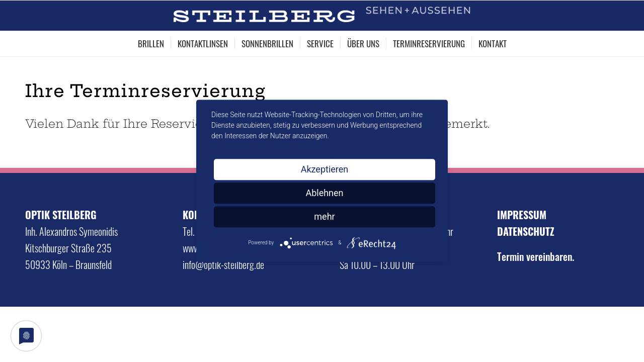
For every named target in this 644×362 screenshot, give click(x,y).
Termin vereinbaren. (536, 256)
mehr (324, 216)
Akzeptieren (325, 169)
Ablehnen (324, 193)
